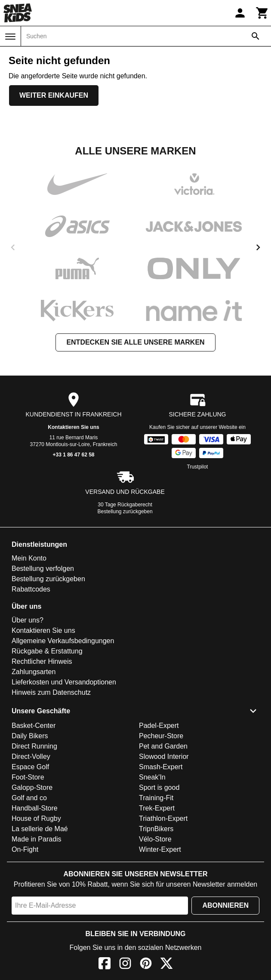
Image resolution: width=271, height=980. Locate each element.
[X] (166, 965)
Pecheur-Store (161, 736)
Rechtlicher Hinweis (42, 661)
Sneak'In (152, 777)
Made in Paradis (37, 839)
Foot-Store (28, 777)
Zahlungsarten (34, 672)
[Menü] (10, 37)
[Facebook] (105, 965)
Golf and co (29, 798)
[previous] (13, 247)
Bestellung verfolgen (43, 569)
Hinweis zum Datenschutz (51, 692)
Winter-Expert (160, 849)
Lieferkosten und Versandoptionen (64, 682)
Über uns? (28, 620)
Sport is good (159, 787)
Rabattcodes (31, 589)
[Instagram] (125, 965)
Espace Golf (30, 767)
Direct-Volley (31, 757)
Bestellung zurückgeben (125, 512)
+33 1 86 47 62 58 (73, 455)
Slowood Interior (164, 757)
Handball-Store (35, 808)
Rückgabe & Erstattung (47, 651)
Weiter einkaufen (54, 95)
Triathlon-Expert (163, 818)
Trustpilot (198, 467)
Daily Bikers (30, 736)
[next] (258, 247)
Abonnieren (225, 905)
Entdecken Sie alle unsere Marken (135, 342)
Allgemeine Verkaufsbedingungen (63, 641)
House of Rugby (36, 818)
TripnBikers (156, 829)
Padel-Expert (159, 726)
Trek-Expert (157, 808)
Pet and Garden (163, 746)
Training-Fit (156, 798)
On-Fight (25, 849)
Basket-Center (34, 726)
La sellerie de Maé (40, 829)
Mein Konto (29, 558)
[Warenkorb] (262, 13)
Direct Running (34, 746)
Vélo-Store (155, 839)
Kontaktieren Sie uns (73, 427)
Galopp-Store (32, 787)
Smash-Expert (161, 767)
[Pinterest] (146, 965)
